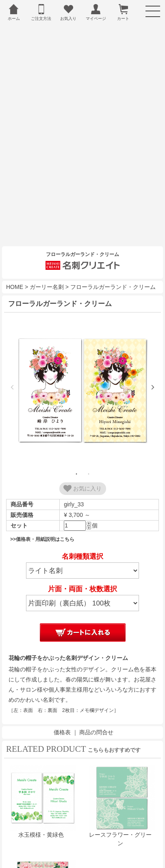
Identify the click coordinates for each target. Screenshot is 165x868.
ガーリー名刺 (47, 272)
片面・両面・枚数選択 (82, 574)
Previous (12, 372)
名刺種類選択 (82, 541)
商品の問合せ (96, 717)
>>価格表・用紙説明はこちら (42, 524)
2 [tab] (89, 459)
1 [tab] (76, 459)
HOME (15, 272)
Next (153, 372)
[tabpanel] (82, 376)
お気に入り (82, 473)
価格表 (62, 717)
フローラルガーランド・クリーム (113, 272)
